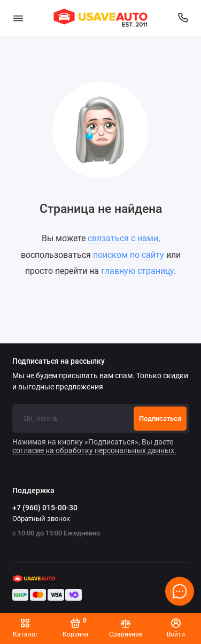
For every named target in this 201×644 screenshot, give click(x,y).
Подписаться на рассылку (59, 362)
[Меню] (18, 18)
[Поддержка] (183, 18)
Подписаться (160, 419)
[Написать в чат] (180, 591)
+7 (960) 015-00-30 (45, 508)
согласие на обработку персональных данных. (94, 450)
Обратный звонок (41, 519)
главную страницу (137, 271)
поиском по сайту (129, 255)
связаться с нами (123, 238)
